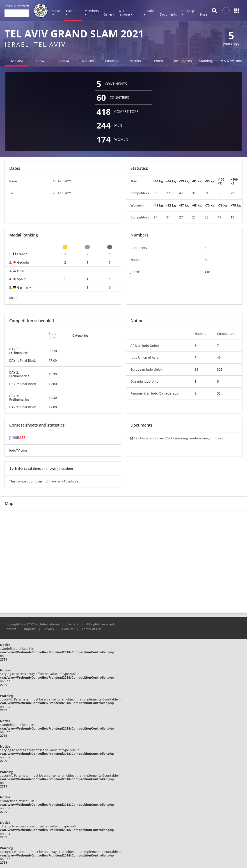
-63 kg (197, 205)
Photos (159, 61)
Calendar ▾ (73, 13)
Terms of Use (92, 629)
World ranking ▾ (126, 13)
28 (207, 217)
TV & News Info (231, 61)
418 (207, 272)
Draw (40, 61)
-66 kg (171, 181)
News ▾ (56, 13)
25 (194, 217)
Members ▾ (92, 13)
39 (194, 193)
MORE (14, 298)
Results (135, 61)
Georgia (23, 262)
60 (206, 260)
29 (232, 193)
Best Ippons (183, 61)
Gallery (109, 14)
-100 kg (221, 181)
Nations (88, 61)
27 (155, 217)
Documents (168, 14)
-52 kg (171, 205)
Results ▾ (149, 13)
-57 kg (184, 205)
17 (220, 217)
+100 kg (234, 181)
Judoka (64, 61)
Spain (21, 279)
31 (155, 193)
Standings (207, 61)
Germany (24, 287)
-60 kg (158, 181)
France (22, 254)
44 (181, 193)
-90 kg (210, 181)
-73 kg (184, 181)
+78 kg (236, 205)
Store (203, 14)
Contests (112, 61)
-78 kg (222, 205)
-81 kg (197, 181)
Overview (16, 61)
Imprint (30, 629)
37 (168, 193)
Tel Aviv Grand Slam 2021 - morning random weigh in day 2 (177, 438)
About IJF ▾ (188, 13)
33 (220, 193)
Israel (21, 271)
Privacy (49, 629)
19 (232, 217)
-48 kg (158, 205)
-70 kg (210, 205)
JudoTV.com (18, 450)
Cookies (68, 629)
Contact (10, 629)
